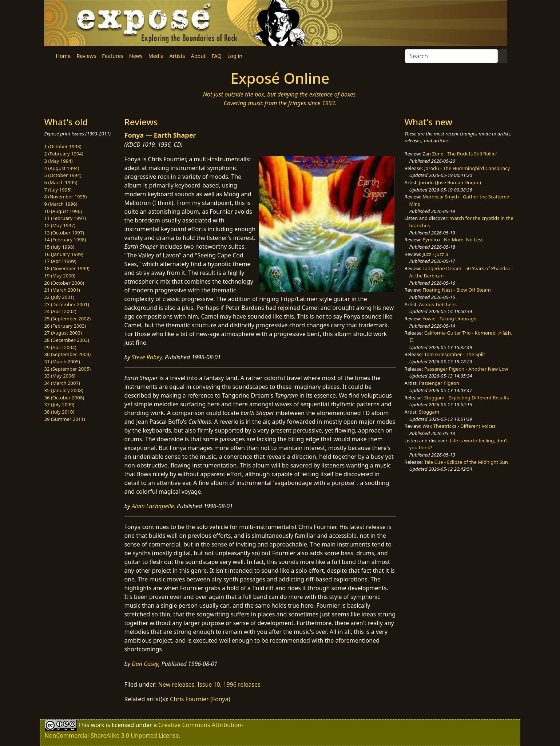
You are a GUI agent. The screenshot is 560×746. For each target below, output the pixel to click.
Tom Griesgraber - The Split (455, 354)
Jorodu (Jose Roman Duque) (450, 182)
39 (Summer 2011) (65, 419)
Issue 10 (209, 684)
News (136, 56)
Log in (235, 56)
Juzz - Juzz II (435, 254)
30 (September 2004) (68, 354)
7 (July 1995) (58, 190)
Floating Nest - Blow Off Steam (456, 290)
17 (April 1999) (60, 261)
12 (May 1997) (60, 225)
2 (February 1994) (64, 154)
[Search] (451, 56)
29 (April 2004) (60, 347)
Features (112, 56)
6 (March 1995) (61, 182)
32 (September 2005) (68, 369)
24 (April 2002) (60, 311)
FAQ (216, 56)
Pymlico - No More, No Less (453, 240)
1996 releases (242, 684)
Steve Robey (147, 357)
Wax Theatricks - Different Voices (459, 426)
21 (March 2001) (62, 290)
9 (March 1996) (61, 204)
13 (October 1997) (64, 233)
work (97, 725)
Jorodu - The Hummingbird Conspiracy (467, 168)
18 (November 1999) (67, 268)
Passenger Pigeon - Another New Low (466, 369)
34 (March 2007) (62, 383)
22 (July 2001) (59, 297)
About (198, 56)
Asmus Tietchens (438, 304)
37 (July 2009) (59, 404)
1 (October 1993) (63, 146)
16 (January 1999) (64, 254)
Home (63, 56)
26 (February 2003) (65, 326)
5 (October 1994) (63, 175)
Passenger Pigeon (439, 383)
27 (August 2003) (63, 333)
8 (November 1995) (66, 197)
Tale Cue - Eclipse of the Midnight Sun (466, 462)
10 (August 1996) (63, 211)
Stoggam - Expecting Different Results (467, 398)
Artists (177, 56)
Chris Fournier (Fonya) (200, 699)
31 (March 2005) (62, 362)
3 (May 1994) (59, 161)
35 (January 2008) (64, 390)
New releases (176, 684)
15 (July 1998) (59, 247)
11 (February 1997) (65, 218)
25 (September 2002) (68, 319)
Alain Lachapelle (153, 506)
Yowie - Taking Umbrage (449, 319)
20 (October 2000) (64, 283)
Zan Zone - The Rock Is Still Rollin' (460, 154)
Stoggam (429, 412)
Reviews (86, 56)
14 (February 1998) (65, 240)
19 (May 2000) (60, 276)
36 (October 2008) (64, 398)
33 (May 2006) (60, 376)
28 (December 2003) (67, 340)
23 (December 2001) (67, 304)
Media (156, 56)
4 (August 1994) (62, 168)
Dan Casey (145, 664)
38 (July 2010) (59, 412)
